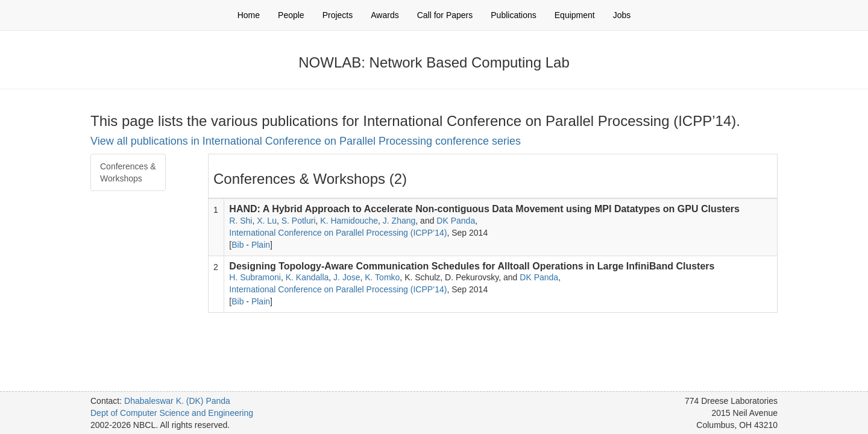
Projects (338, 15)
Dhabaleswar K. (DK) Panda (177, 401)
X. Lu (267, 221)
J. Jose (347, 277)
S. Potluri (299, 221)
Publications (514, 15)
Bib (237, 245)
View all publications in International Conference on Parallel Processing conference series (306, 141)
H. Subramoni (255, 277)
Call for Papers (445, 15)
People (291, 15)
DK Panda (456, 221)
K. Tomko (382, 277)
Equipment (575, 15)
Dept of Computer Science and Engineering (172, 413)
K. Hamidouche (349, 221)
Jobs (622, 15)
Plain (261, 245)
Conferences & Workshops (128, 172)
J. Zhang (399, 221)
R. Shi (241, 221)
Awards (385, 15)
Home (249, 15)
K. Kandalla (307, 277)
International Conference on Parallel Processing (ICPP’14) (338, 233)
